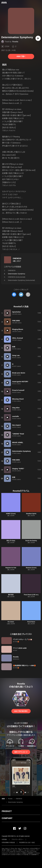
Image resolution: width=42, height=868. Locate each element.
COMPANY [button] (7, 818)
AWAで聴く (21, 56)
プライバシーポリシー (18, 839)
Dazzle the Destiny (31, 541)
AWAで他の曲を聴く (21, 711)
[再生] (38, 38)
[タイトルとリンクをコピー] (28, 295)
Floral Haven (31, 622)
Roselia (15, 42)
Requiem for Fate (11, 568)
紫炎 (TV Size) (11, 541)
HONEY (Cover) (11, 514)
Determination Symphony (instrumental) (21, 280)
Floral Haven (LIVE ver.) (31, 595)
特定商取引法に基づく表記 (27, 843)
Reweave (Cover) (31, 568)
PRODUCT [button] (7, 811)
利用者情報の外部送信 (8, 843)
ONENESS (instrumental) (17, 277)
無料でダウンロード (21, 752)
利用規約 (4, 839)
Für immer (11, 622)
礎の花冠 (11, 595)
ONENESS (17, 258)
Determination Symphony (15, 802)
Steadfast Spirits (31, 514)
